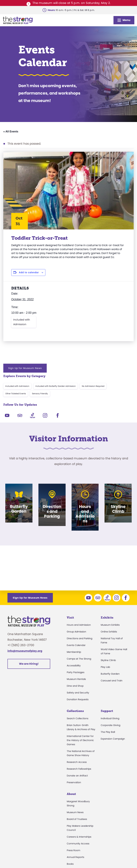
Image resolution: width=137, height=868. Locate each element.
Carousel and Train (112, 681)
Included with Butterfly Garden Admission (56, 386)
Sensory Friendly (40, 394)
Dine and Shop (75, 686)
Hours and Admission (79, 625)
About (71, 794)
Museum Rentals (76, 679)
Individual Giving (110, 718)
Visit (70, 618)
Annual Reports (75, 857)
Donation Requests (78, 699)
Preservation (74, 782)
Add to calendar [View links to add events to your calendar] (29, 272)
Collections (75, 711)
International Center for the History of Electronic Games (80, 740)
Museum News (75, 812)
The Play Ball (108, 732)
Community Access (78, 844)
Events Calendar (76, 645)
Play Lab (105, 667)
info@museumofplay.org (25, 651)
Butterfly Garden (110, 674)
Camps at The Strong (79, 659)
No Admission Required (93, 386)
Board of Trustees (77, 819)
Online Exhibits (109, 632)
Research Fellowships (79, 769)
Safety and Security (78, 693)
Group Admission (76, 632)
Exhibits (107, 618)
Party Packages (76, 672)
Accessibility (74, 666)
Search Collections (78, 718)
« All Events (11, 131)
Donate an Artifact (77, 776)
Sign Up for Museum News (25, 368)
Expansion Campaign (113, 739)
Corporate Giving (110, 725)
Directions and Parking (80, 638)
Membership (74, 652)
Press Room (73, 850)
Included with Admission (22, 322)
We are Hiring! (29, 664)
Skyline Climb (108, 660)
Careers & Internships (79, 837)
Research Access (77, 762)
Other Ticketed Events (16, 394)
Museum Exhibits (110, 625)
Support (107, 711)
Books (70, 864)
